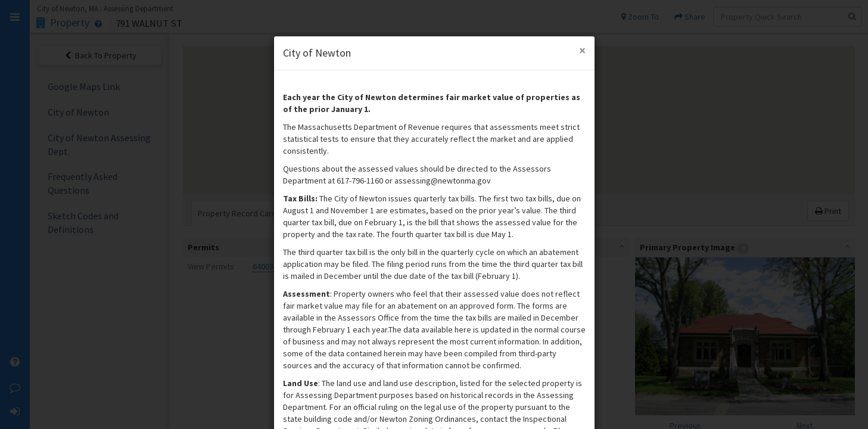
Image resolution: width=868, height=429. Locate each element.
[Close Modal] (582, 50)
